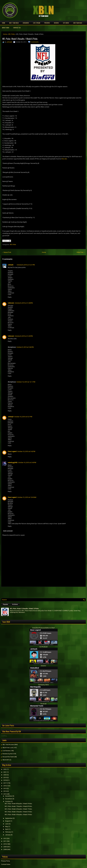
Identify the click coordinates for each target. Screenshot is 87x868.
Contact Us (17, 28)
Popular (5, 604)
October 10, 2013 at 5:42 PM (26, 451)
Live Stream (37, 23)
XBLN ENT (6, 760)
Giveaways (26, 23)
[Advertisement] (28, 592)
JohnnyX (11, 417)
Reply (10, 297)
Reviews (56, 23)
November (9, 799)
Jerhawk (9, 42)
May (7, 827)
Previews (47, 23)
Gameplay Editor (44, 685)
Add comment (8, 531)
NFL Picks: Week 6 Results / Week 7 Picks (18, 809)
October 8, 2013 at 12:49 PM (24, 336)
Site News (66, 23)
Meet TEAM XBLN (14, 23)
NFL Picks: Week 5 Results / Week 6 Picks (20, 39)
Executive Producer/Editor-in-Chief (43, 628)
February (8, 832)
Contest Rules (6, 864)
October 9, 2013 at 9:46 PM (25, 347)
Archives (15, 604)
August (8, 821)
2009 (5, 847)
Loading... (4, 736)
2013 (5, 794)
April (7, 829)
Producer (43, 704)
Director (43, 666)
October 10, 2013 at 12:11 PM (26, 382)
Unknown (11, 303)
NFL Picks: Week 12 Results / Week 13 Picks (24, 609)
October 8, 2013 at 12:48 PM (24, 303)
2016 (5, 786)
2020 (5, 775)
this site (64, 159)
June (7, 824)
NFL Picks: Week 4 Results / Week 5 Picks (18, 815)
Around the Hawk (8, 757)
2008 (5, 849)
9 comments (34, 42)
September (9, 818)
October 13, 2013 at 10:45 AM (27, 497)
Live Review (6, 751)
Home (4, 23)
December (9, 796)
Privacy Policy (5, 861)
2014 (5, 791)
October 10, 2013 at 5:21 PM (23, 417)
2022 (5, 769)
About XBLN (6, 28)
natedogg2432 (13, 463)
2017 (5, 783)
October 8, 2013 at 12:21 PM (26, 265)
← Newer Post (6, 252)
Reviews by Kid (7, 754)
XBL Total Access (8, 745)
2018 (5, 780)
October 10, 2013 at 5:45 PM (27, 463)
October (8, 801)
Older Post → (81, 252)
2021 (5, 772)
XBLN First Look (8, 748)
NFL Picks (12, 34)
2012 (5, 838)
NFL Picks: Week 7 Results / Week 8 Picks (18, 806)
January (8, 835)
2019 (5, 778)
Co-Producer (43, 647)
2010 (5, 844)
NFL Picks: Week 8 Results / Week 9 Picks (18, 804)
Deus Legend (12, 451)
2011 (5, 841)
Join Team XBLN (78, 23)
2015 (5, 788)
